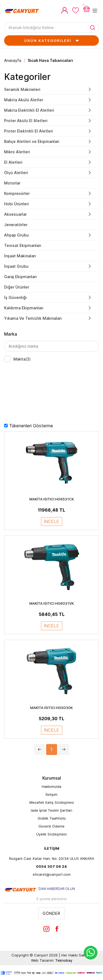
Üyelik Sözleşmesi (51, 834)
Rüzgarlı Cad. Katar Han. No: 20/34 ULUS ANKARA (52, 858)
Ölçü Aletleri (16, 173)
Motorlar (12, 183)
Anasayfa (13, 60)
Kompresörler (17, 193)
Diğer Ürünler (17, 287)
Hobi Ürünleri (16, 204)
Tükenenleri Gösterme (31, 426)
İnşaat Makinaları (20, 256)
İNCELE (51, 521)
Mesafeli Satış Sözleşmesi (52, 802)
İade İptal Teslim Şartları (51, 810)
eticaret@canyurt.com (52, 874)
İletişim (51, 794)
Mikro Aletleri (17, 152)
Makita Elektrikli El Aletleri (29, 110)
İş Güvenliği (15, 297)
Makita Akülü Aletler (24, 100)
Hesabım (65, 10)
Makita (22, 359)
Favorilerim (76, 10)
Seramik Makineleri (22, 89)
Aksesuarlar (15, 214)
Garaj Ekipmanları (20, 277)
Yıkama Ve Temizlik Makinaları (33, 318)
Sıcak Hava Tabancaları (50, 60)
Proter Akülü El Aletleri (26, 121)
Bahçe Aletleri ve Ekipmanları (32, 141)
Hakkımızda (51, 786)
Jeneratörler (16, 225)
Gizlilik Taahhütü (52, 818)
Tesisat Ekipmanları (23, 245)
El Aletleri (13, 162)
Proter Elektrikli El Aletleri (29, 131)
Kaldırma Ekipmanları (24, 308)
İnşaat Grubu (16, 266)
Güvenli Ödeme (51, 826)
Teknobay (64, 960)
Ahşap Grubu (16, 235)
